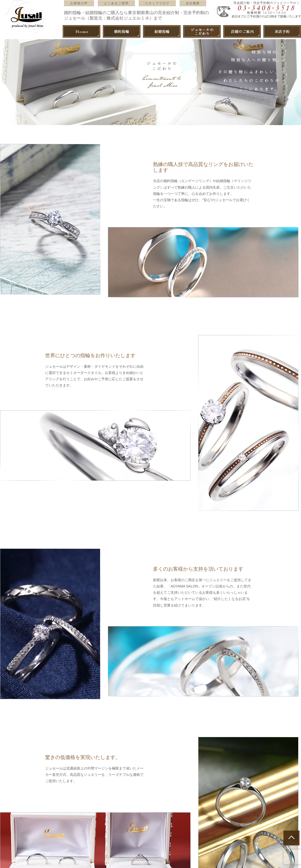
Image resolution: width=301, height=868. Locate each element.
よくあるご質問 (116, 3)
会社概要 (193, 3)
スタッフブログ (157, 3)
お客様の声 (79, 3)
